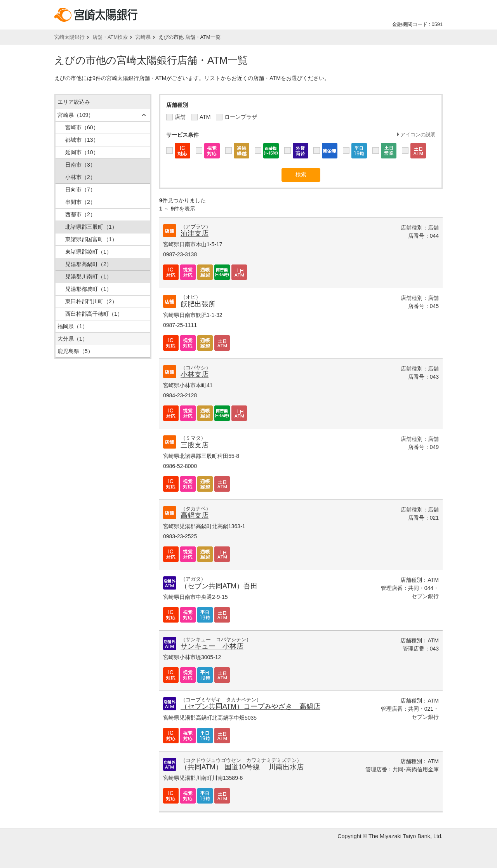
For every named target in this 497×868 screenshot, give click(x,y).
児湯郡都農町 (89, 289)
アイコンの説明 (418, 135)
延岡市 (82, 152)
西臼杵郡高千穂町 (94, 314)
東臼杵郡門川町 (91, 301)
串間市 (80, 202)
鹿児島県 (75, 351)
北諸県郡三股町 (91, 227)
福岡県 (73, 326)
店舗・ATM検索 (110, 37)
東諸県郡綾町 (89, 252)
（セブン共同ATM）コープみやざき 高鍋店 (250, 706)
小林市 (80, 177)
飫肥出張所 (198, 304)
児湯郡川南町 (89, 277)
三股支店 (195, 445)
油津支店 (195, 233)
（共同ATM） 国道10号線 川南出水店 (242, 767)
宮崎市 (82, 127)
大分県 (73, 339)
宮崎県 (143, 37)
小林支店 (195, 374)
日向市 (80, 190)
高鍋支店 (195, 515)
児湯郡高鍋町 (89, 264)
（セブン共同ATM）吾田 (219, 586)
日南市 (80, 165)
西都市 (80, 214)
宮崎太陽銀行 (70, 37)
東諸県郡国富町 (91, 239)
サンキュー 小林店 (212, 646)
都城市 (82, 140)
